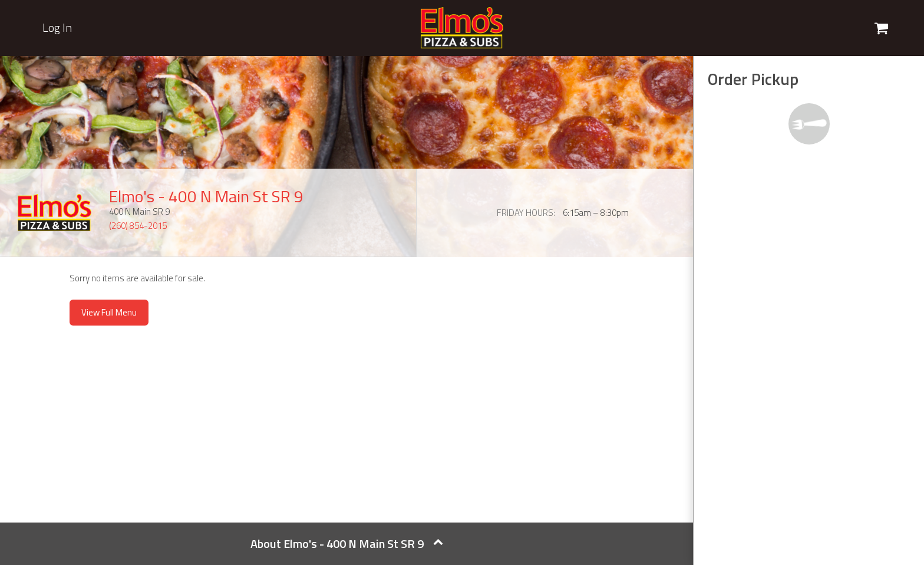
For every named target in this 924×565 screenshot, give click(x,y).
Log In (57, 28)
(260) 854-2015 (138, 226)
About (347, 543)
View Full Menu (109, 312)
